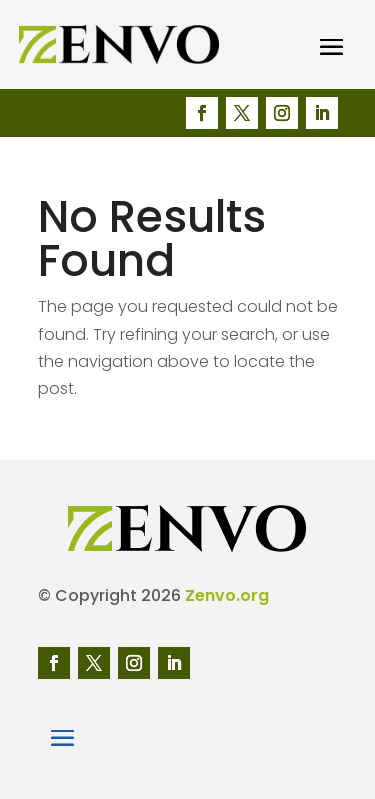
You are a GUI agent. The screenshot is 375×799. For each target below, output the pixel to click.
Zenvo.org (227, 595)
